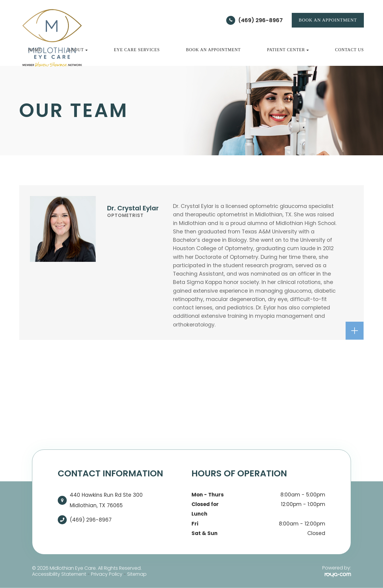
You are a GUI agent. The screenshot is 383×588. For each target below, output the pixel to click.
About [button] (78, 50)
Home (35, 50)
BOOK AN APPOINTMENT (328, 20)
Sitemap (137, 574)
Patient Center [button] (288, 50)
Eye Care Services (137, 50)
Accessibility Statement (59, 574)
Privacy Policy (107, 574)
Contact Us (349, 50)
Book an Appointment (213, 50)
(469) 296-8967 (260, 20)
